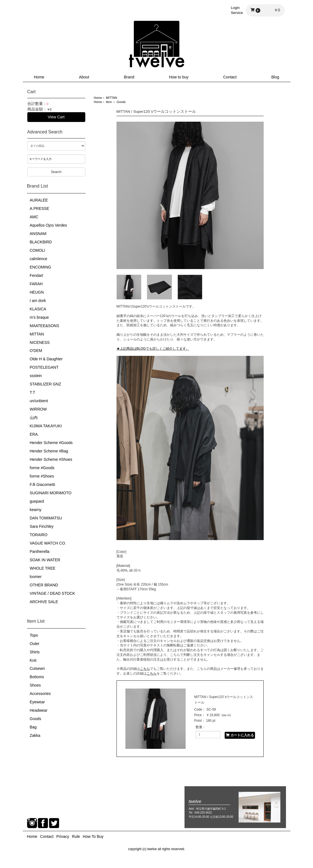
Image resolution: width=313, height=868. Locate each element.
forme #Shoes (42, 476)
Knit (33, 660)
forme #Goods (42, 468)
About (84, 77)
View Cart (56, 117)
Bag (33, 727)
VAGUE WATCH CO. (48, 543)
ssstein (36, 376)
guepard (37, 501)
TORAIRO (39, 535)
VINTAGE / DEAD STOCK (53, 593)
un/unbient (39, 401)
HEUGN (37, 292)
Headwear (39, 710)
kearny (36, 510)
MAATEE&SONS (45, 326)
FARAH (36, 284)
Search (56, 172)
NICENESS (40, 342)
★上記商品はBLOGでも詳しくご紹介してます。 (153, 349)
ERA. (34, 434)
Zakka (35, 735)
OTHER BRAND (44, 585)
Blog (275, 77)
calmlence (39, 259)
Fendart (37, 275)
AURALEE (39, 200)
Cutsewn (37, 668)
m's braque (39, 317)
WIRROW (38, 409)
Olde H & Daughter (46, 359)
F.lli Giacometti (43, 485)
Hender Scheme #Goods (51, 443)
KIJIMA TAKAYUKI (46, 426)
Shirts (35, 652)
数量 (199, 727)
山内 (34, 418)
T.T (32, 392)
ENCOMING (41, 267)
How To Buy (93, 836)
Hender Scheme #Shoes (51, 459)
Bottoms (37, 677)
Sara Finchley (42, 526)
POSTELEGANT (44, 367)
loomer (36, 577)
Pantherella (40, 552)
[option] (190, 195)
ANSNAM (38, 234)
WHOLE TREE (43, 568)
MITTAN (37, 334)
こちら (145, 669)
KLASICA (38, 309)
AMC (34, 217)
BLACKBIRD (41, 242)
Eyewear (37, 702)
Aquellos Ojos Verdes (48, 225)
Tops (34, 635)
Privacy (63, 836)
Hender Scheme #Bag (49, 451)
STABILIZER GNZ (46, 384)
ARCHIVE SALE (44, 602)
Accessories (40, 694)
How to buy (179, 77)
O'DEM (36, 351)
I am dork (38, 301)
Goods (36, 719)
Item (109, 102)
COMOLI (37, 250)
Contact (230, 77)
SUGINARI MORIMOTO (51, 493)
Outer (35, 644)
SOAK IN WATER (45, 560)
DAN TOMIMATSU (46, 518)
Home (39, 77)
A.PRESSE (40, 208)
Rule (76, 836)
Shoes (35, 685)
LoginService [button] (237, 10)
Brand (129, 77)
